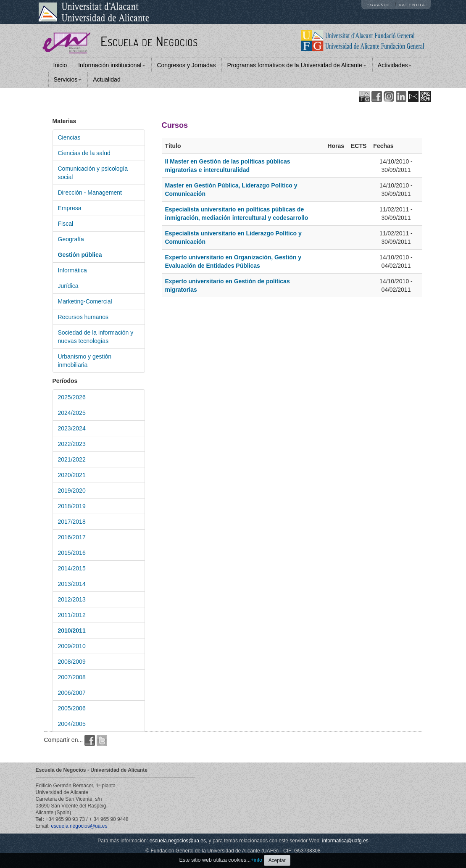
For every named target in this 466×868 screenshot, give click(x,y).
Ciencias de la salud (84, 153)
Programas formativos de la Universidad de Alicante (296, 65)
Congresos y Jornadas (186, 65)
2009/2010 (72, 646)
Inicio (60, 65)
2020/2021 (72, 475)
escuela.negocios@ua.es (79, 826)
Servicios (68, 79)
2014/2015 (72, 568)
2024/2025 (72, 413)
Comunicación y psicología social (93, 173)
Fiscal (66, 224)
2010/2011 (72, 631)
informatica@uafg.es (345, 841)
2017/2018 (72, 522)
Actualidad (107, 79)
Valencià (412, 5)
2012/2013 (72, 599)
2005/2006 (72, 708)
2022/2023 (72, 444)
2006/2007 (72, 693)
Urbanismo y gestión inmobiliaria (85, 361)
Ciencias (69, 137)
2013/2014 (72, 584)
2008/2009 (72, 662)
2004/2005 (72, 724)
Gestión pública (80, 255)
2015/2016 (72, 553)
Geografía (71, 239)
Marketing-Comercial (85, 301)
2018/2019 (72, 506)
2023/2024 (72, 428)
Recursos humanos (83, 317)
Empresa (70, 208)
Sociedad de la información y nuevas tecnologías (96, 337)
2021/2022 (72, 459)
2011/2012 (72, 615)
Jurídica (68, 286)
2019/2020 (72, 491)
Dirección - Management (90, 193)
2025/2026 (72, 397)
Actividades (395, 65)
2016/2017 (72, 537)
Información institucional (112, 65)
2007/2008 (72, 677)
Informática (72, 270)
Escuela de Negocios (149, 41)
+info (256, 860)
